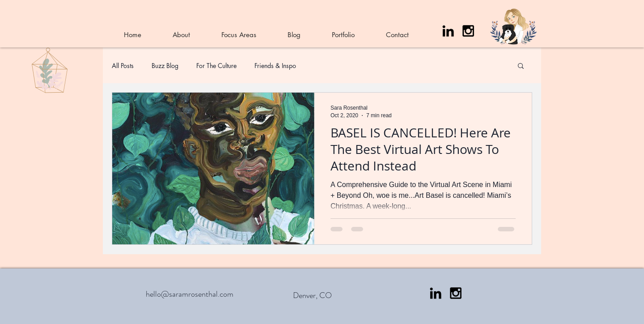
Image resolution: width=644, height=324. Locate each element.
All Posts (123, 66)
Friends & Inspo (275, 66)
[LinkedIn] (448, 31)
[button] (521, 66)
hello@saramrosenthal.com (190, 294)
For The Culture (216, 66)
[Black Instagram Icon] (468, 31)
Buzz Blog (165, 66)
